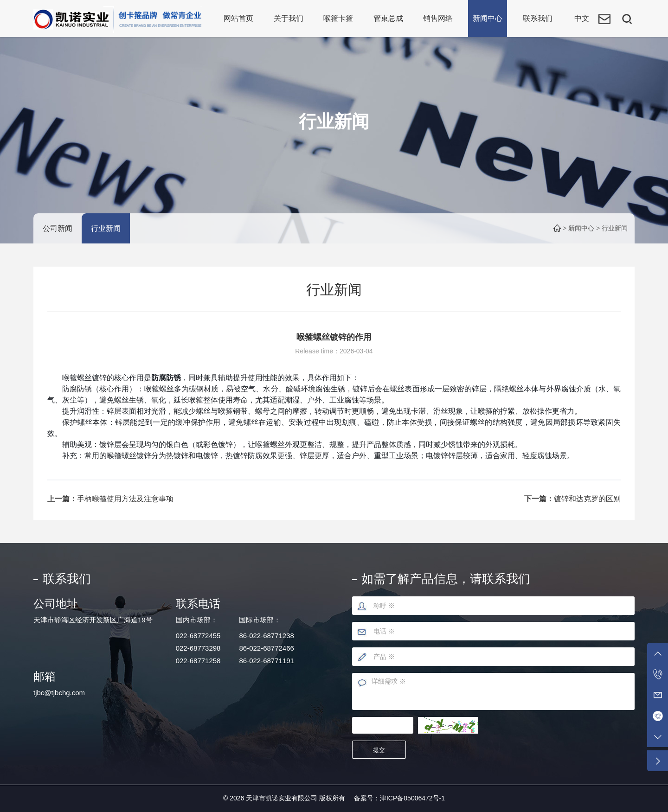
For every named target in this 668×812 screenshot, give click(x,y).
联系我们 (538, 18)
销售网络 (438, 18)
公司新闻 (58, 228)
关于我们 (289, 18)
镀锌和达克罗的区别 (587, 499)
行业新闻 (106, 228)
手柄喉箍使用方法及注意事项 (125, 499)
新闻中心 (488, 18)
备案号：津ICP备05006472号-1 (399, 798)
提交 (380, 750)
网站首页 (238, 18)
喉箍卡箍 (338, 18)
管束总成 (388, 18)
